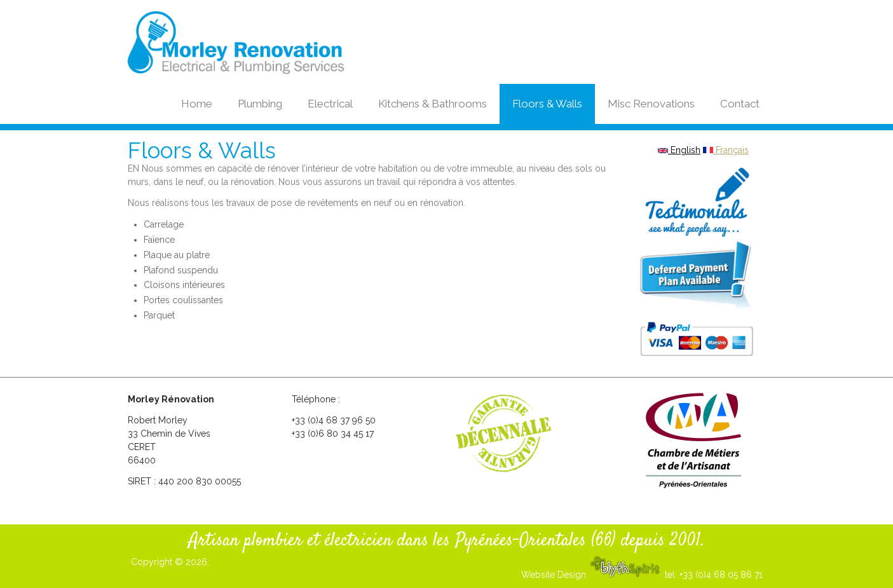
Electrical (330, 104)
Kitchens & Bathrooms (433, 104)
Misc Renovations (651, 104)
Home (197, 104)
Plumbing (260, 104)
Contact (740, 104)
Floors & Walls (547, 104)
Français (726, 150)
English (679, 150)
